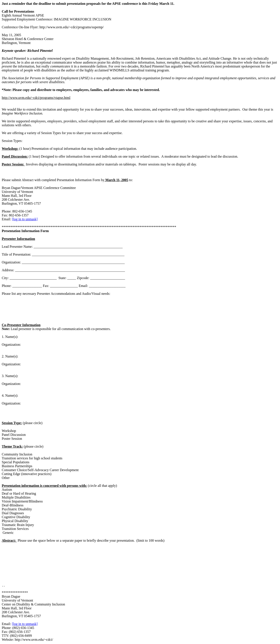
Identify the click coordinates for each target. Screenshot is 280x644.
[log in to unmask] (25, 219)
